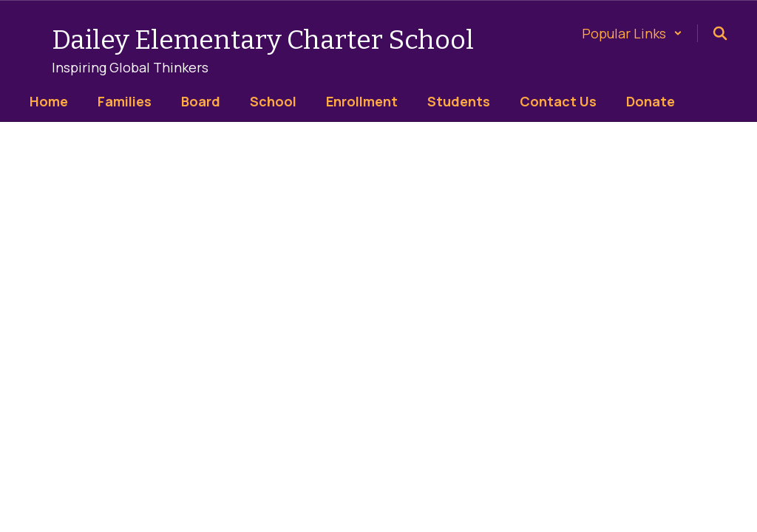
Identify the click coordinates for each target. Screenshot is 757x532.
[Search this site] (720, 33)
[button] (632, 33)
